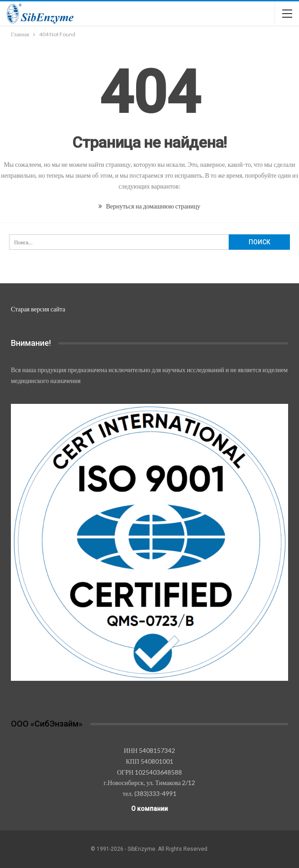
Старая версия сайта (38, 309)
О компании (149, 809)
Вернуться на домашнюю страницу (149, 206)
